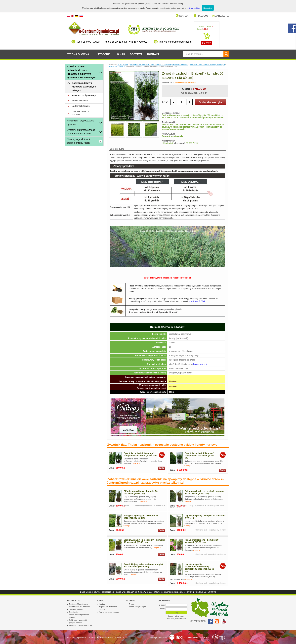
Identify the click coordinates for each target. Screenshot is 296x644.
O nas (121, 54)
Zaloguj (203, 16)
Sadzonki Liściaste (81, 106)
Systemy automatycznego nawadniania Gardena (81, 132)
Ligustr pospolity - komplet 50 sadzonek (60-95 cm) (205, 517)
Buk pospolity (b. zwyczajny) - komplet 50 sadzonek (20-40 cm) (204, 492)
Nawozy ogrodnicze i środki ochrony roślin (78, 141)
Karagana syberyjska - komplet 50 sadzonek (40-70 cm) (141, 517)
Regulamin (74, 612)
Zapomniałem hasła (176, 616)
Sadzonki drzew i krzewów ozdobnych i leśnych (85, 87)
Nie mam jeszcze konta (176, 618)
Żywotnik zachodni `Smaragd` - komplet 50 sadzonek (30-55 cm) (140, 454)
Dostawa (136, 54)
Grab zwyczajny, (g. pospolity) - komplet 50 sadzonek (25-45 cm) (144, 541)
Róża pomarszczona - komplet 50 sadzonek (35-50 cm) (202, 541)
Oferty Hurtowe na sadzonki (81, 113)
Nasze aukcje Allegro (138, 607)
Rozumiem (208, 8)
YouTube (224, 621)
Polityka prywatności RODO (81, 625)
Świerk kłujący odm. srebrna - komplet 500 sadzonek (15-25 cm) (143, 565)
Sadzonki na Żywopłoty (84, 96)
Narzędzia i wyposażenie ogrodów (81, 122)
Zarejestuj (222, 16)
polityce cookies (193, 8)
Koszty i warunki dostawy (79, 607)
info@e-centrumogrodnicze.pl (168, 592)
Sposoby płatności (77, 609)
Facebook (210, 621)
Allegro (217, 621)
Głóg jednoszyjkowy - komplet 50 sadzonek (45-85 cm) (141, 492)
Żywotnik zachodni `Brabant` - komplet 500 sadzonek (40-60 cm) (200, 456)
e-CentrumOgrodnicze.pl (78, 638)
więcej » (137, 463)
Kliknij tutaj (167, 143)
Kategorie (103, 54)
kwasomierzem (200, 364)
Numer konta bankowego (109, 612)
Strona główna (78, 54)
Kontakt (185, 16)
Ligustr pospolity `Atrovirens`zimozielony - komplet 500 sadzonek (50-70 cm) (199, 568)
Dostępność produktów (79, 604)
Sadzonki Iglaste (80, 101)
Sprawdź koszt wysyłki (173, 136)
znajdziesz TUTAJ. (197, 301)
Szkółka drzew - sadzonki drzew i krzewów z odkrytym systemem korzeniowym (81, 72)
